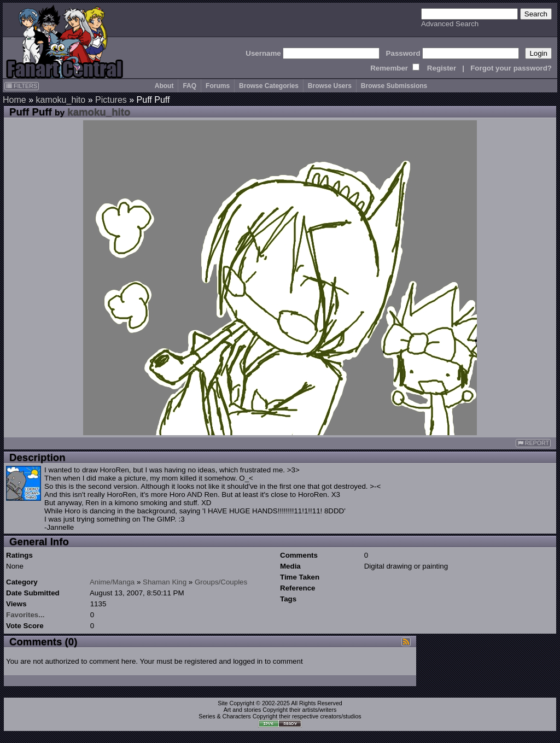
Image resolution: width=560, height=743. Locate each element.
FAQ (189, 86)
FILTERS (22, 86)
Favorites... (25, 615)
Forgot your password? (511, 68)
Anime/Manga (112, 582)
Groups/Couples (221, 582)
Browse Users (330, 86)
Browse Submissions (394, 86)
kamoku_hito (60, 100)
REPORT (533, 443)
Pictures (111, 100)
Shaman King (165, 582)
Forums (218, 86)
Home (14, 100)
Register (442, 68)
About (164, 86)
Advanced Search (450, 24)
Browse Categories (269, 86)
